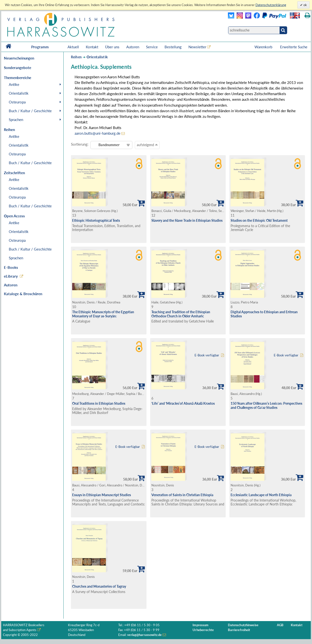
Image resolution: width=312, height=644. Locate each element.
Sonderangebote (18, 68)
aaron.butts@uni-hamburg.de (97, 133)
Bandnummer (109, 145)
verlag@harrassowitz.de (144, 635)
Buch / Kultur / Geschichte (30, 111)
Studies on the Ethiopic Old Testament (259, 220)
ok (305, 5)
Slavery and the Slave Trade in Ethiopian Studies (187, 220)
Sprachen (16, 120)
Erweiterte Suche (294, 47)
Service (152, 47)
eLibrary (11, 276)
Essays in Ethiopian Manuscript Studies (102, 495)
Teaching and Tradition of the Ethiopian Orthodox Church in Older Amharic (181, 314)
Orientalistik (19, 93)
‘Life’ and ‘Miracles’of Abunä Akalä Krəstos (183, 403)
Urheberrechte (203, 630)
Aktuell (73, 47)
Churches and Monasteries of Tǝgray (99, 586)
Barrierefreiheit (239, 630)
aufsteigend (147, 145)
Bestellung (173, 47)
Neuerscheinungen (19, 58)
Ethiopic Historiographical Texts (96, 220)
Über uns (112, 47)
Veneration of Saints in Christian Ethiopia (182, 495)
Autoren (133, 47)
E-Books (11, 267)
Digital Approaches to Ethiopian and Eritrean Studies (264, 314)
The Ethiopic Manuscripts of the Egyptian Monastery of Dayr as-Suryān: (103, 314)
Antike (14, 84)
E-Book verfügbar (207, 355)
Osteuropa (17, 102)
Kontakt (92, 47)
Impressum (200, 625)
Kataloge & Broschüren (23, 294)
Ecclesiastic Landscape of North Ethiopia (261, 495)
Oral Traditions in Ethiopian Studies (99, 403)
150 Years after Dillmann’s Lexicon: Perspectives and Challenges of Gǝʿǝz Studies (266, 405)
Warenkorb (264, 47)
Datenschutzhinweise (243, 625)
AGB (280, 625)
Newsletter (197, 47)
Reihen (76, 57)
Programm (40, 47)
